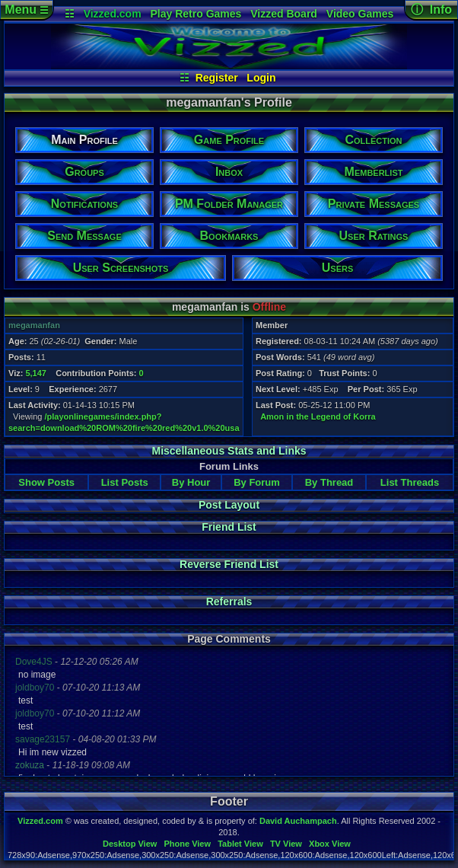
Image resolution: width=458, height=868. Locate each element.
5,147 (36, 373)
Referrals (229, 602)
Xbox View (330, 844)
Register (217, 78)
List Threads (410, 482)
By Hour (191, 482)
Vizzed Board (284, 14)
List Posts (125, 482)
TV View (286, 844)
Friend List (229, 527)
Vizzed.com (113, 14)
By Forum (257, 482)
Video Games (360, 14)
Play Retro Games (196, 14)
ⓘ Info (431, 10)
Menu (26, 10)
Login (261, 78)
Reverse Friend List (229, 564)
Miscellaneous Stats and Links (229, 451)
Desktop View (130, 844)
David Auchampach (298, 821)
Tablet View (240, 844)
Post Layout (229, 505)
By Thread (329, 482)
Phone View (187, 844)
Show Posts (46, 482)
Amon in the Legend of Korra (318, 416)
